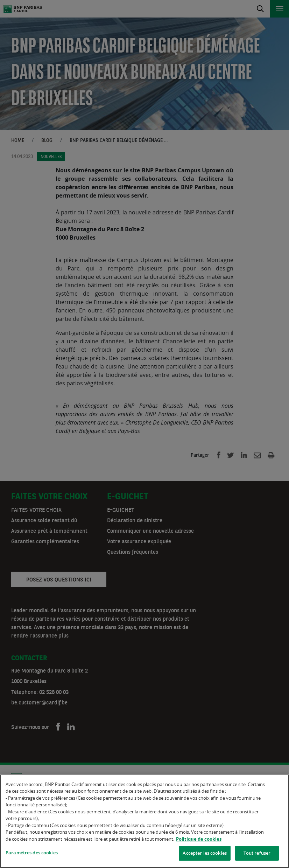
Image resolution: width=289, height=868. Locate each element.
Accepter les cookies (205, 854)
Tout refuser (257, 854)
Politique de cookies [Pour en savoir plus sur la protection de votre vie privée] (199, 840)
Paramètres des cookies (32, 854)
